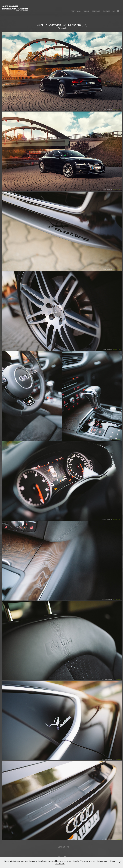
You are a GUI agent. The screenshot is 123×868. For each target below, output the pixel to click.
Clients (106, 11)
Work (86, 11)
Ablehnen (60, 864)
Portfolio (76, 11)
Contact (96, 11)
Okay (112, 861)
